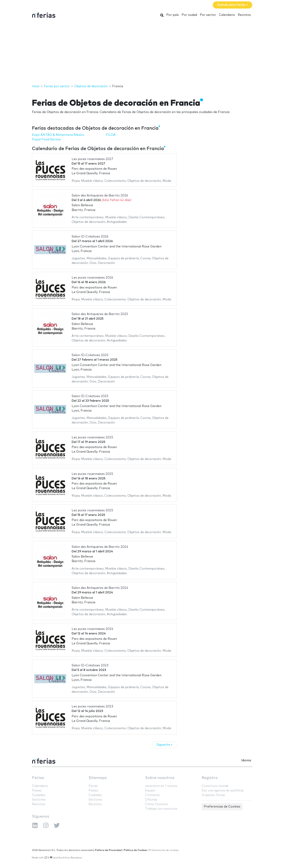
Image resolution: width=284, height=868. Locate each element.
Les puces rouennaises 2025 (92, 437)
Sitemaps (98, 778)
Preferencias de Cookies (222, 807)
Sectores (39, 800)
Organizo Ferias (213, 795)
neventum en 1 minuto (161, 786)
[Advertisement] (142, 52)
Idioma (246, 760)
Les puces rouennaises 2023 (92, 707)
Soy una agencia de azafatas (223, 791)
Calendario (227, 15)
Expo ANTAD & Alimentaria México (58, 135)
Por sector (208, 15)
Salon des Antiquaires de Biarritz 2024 (100, 547)
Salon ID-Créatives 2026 (90, 237)
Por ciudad (189, 15)
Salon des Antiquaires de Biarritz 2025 (100, 314)
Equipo (150, 791)
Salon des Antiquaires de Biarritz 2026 (100, 196)
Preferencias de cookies (164, 850)
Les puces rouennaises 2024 (92, 629)
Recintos (244, 15)
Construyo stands (215, 786)
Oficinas (151, 800)
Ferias (38, 778)
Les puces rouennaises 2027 (92, 159)
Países (37, 791)
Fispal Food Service (46, 139)
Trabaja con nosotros (161, 809)
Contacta (152, 795)
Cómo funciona (156, 804)
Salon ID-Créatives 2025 (90, 355)
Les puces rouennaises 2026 (92, 278)
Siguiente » (165, 745)
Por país (173, 15)
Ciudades (39, 795)
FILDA (111, 135)
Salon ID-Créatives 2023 (90, 665)
